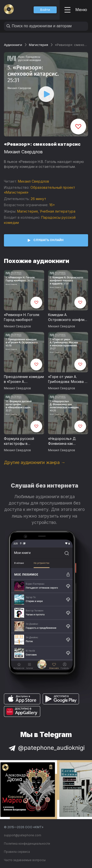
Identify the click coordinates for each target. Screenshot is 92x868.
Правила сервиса (17, 852)
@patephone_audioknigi (46, 748)
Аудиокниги (13, 45)
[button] (45, 10)
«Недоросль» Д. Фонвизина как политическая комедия (68, 441)
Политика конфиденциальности (27, 844)
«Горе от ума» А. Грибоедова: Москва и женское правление (67, 379)
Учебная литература (58, 211)
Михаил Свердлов (23, 152)
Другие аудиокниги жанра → (35, 462)
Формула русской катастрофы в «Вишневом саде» (20, 441)
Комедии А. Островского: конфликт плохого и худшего (68, 318)
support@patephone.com (23, 835)
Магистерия (39, 45)
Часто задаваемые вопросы (25, 860)
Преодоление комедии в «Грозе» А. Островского (24, 379)
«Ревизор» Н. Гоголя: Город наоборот (22, 317)
